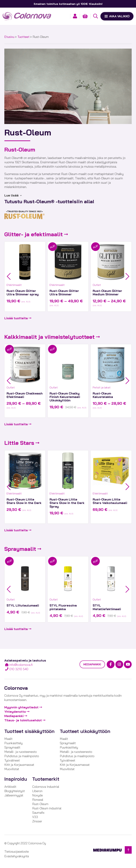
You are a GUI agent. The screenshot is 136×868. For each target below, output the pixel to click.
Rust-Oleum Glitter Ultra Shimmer (64, 293)
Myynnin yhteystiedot (21, 707)
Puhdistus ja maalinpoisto (22, 756)
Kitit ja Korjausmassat (19, 765)
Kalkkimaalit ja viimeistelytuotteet (49, 337)
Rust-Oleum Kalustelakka (103, 395)
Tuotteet (23, 37)
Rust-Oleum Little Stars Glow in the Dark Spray (67, 503)
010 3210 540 (19, 669)
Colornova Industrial (46, 787)
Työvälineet (12, 760)
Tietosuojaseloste (17, 851)
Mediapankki (92, 664)
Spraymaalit (20, 549)
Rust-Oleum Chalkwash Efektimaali (25, 395)
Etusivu (9, 37)
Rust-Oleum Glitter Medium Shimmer (107, 293)
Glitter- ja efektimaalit (34, 234)
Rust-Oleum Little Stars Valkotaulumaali (110, 501)
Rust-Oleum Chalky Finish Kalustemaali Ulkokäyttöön (65, 397)
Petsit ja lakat (102, 387)
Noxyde (38, 795)
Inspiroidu (16, 779)
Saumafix (38, 813)
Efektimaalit (14, 285)
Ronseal (38, 800)
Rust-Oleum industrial (47, 808)
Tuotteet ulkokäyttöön (85, 731)
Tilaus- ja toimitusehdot (23, 720)
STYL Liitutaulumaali (23, 605)
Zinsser (37, 821)
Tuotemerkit (46, 779)
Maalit (8, 739)
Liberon (37, 791)
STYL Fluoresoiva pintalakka (63, 607)
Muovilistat (12, 769)
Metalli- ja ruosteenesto (21, 752)
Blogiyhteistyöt (15, 791)
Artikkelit (10, 787)
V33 (35, 817)
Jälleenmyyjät (14, 795)
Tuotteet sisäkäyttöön (29, 731)
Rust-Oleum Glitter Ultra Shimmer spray (23, 293)
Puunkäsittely (13, 743)
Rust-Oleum (40, 804)
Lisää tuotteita (16, 318)
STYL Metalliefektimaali (107, 607)
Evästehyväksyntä (17, 856)
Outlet (97, 285)
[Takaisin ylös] (128, 850)
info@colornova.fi (21, 665)
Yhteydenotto (15, 712)
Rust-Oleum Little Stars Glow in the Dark (24, 501)
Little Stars (19, 443)
